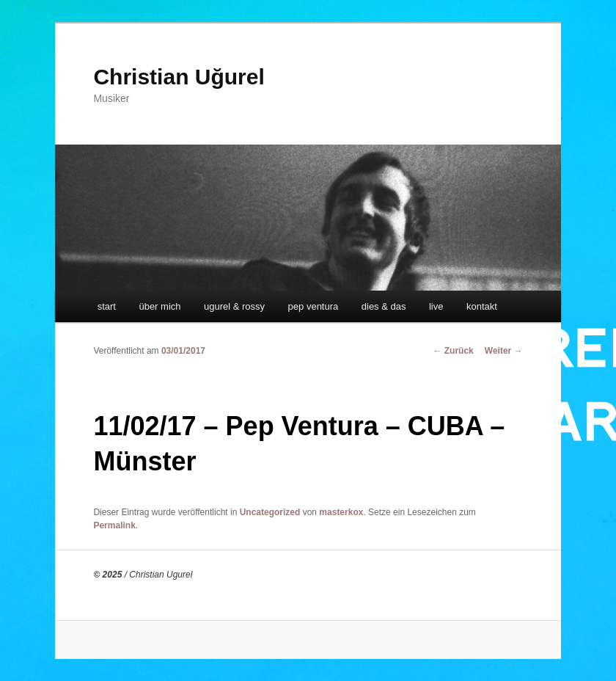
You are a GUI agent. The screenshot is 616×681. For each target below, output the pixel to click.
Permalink (114, 525)
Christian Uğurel (179, 77)
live (436, 306)
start (107, 306)
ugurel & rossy (234, 306)
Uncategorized (270, 512)
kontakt (482, 306)
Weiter (504, 351)
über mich (159, 306)
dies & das (384, 306)
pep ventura (313, 306)
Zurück (453, 351)
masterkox (341, 512)
